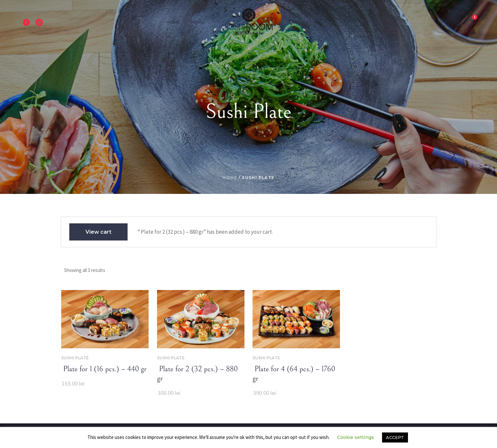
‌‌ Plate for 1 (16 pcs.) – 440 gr (104, 369)
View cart (98, 232)
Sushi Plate (75, 358)
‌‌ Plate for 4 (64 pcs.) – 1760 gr (294, 374)
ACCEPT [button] (395, 437)
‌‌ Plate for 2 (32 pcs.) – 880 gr (197, 374)
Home (230, 178)
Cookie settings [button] (356, 437)
